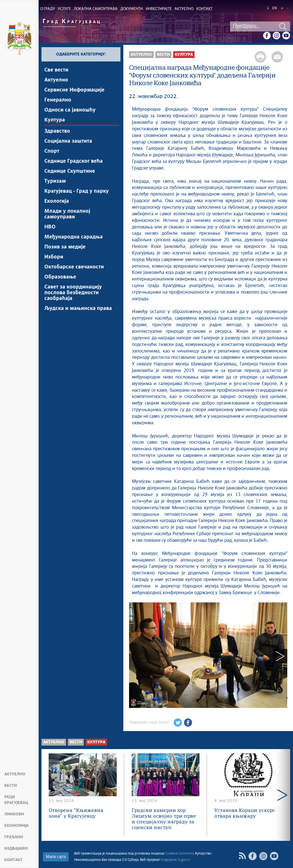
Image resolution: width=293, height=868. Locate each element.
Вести (11, 786)
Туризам (55, 181)
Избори (54, 257)
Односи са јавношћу (70, 110)
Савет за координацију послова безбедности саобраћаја (73, 293)
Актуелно (15, 774)
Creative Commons (180, 854)
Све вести (56, 70)
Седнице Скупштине (70, 171)
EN (275, 8)
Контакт (13, 860)
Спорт (52, 151)
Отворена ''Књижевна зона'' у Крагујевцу (76, 814)
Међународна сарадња (74, 237)
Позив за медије (65, 247)
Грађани (14, 837)
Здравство (57, 131)
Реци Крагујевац (16, 800)
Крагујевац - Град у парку (77, 191)
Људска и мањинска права (78, 308)
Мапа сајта (56, 857)
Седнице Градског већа (74, 161)
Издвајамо (16, 849)
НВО (50, 227)
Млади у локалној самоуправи (67, 214)
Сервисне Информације (74, 90)
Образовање (60, 277)
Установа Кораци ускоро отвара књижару (245, 814)
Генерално (58, 100)
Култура (55, 120)
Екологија (57, 201)
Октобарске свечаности (74, 267)
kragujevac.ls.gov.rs (175, 860)
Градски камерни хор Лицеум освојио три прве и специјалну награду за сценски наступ (164, 819)
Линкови (14, 814)
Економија (16, 826)
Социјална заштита (68, 141)
